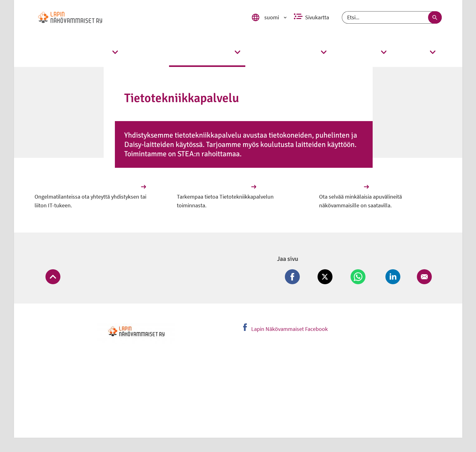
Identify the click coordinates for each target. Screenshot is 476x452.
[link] (136, 17)
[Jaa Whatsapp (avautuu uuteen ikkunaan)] (361, 281)
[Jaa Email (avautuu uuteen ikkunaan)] (423, 281)
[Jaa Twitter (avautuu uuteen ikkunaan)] (329, 281)
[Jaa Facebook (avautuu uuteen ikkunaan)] (298, 281)
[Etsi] (392, 17)
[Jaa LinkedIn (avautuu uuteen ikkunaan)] (394, 281)
